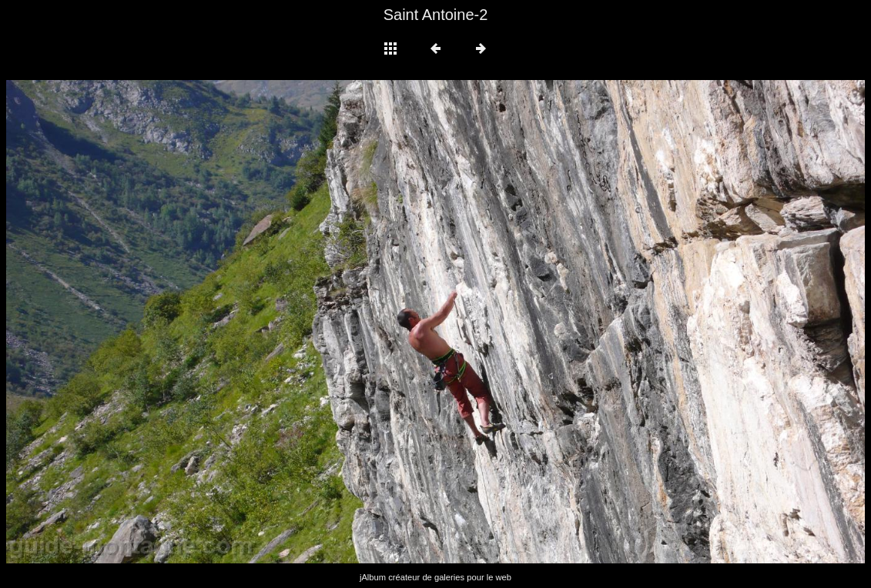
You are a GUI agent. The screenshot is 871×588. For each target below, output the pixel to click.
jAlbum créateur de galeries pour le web (435, 577)
